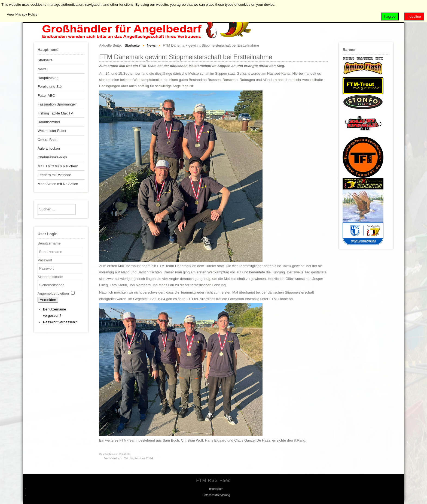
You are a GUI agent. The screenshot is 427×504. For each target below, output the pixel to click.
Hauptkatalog (48, 78)
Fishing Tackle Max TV (55, 113)
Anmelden (48, 300)
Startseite (45, 60)
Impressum (216, 489)
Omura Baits (47, 140)
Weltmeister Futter (52, 131)
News (42, 69)
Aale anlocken (49, 148)
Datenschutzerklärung (216, 495)
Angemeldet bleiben (53, 293)
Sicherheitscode (50, 277)
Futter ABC (46, 96)
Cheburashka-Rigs (52, 157)
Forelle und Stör (50, 87)
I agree (390, 16)
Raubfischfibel (49, 122)
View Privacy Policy (22, 14)
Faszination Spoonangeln (58, 104)
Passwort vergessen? (60, 322)
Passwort (45, 260)
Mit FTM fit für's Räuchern (58, 166)
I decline (414, 16)
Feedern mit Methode (54, 175)
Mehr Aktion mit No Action (58, 184)
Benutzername (49, 243)
